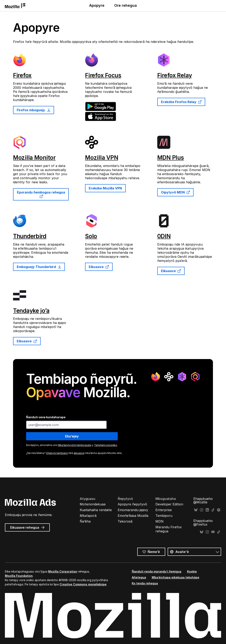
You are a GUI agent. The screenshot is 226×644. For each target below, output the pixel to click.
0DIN (164, 236)
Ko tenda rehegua (145, 583)
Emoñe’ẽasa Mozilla (133, 516)
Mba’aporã (88, 516)
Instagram (202, 510)
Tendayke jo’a (31, 311)
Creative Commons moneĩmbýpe (83, 584)
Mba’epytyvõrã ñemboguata (75, 445)
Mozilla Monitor (34, 158)
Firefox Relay (175, 75)
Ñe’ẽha (85, 521)
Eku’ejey (72, 436)
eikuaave (79, 453)
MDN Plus (171, 158)
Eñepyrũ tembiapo (57, 453)
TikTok (213, 510)
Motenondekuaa (93, 504)
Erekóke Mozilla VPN (105, 188)
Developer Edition (169, 504)
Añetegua (139, 577)
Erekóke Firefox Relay (181, 102)
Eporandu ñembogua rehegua (41, 194)
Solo (91, 236)
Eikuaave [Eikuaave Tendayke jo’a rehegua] (27, 341)
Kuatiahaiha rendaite (96, 510)
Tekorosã (125, 521)
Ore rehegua (126, 5)
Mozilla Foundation (19, 576)
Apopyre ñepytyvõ (132, 504)
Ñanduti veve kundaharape (46, 417)
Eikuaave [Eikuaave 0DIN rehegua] (171, 271)
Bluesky (196, 510)
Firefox (22, 75)
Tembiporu (164, 516)
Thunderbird (30, 236)
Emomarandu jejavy (133, 510)
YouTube (213, 532)
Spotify (219, 510)
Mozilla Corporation (63, 571)
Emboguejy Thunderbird (39, 267)
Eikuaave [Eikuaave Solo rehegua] (99, 267)
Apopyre (97, 5)
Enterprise (164, 510)
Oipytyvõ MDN (176, 192)
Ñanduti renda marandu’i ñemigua (157, 571)
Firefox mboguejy (34, 110)
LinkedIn (207, 510)
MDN (160, 521)
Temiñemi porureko (106, 445)
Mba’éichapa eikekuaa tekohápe (176, 577)
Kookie (192, 571)
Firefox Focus (103, 75)
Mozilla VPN (102, 158)
